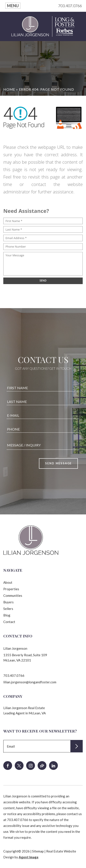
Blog (7, 615)
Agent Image (29, 857)
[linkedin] (53, 766)
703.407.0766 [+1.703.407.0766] (14, 675)
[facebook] (8, 766)
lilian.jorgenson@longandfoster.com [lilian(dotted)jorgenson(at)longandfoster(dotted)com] (30, 682)
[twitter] (19, 766)
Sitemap (38, 851)
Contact (9, 622)
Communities (13, 595)
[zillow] (42, 766)
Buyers (8, 602)
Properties (11, 589)
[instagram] (31, 766)
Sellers (8, 609)
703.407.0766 (70, 6)
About (8, 582)
